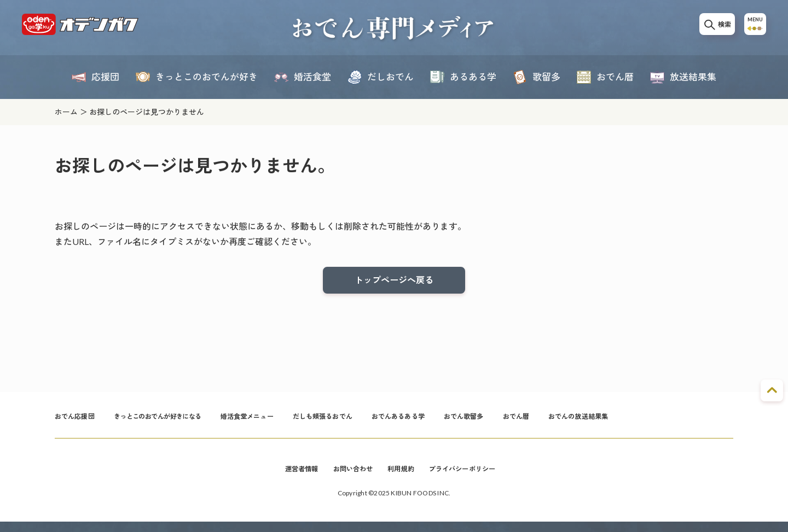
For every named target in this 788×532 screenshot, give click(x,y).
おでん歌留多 (522, 422)
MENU (752, 28)
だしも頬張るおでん (364, 422)
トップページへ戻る (394, 282)
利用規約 (401, 478)
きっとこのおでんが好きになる (175, 422)
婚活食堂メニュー (279, 422)
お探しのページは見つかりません (147, 112)
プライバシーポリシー (470, 478)
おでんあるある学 (448, 422)
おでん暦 (580, 422)
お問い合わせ (348, 478)
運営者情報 (291, 478)
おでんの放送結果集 (649, 422)
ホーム (66, 112)
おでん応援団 (78, 422)
